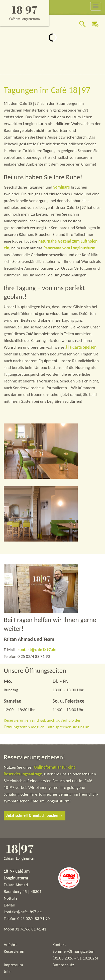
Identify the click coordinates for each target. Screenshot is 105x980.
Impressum (13, 965)
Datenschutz (63, 965)
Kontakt (59, 945)
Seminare (62, 187)
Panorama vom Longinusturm (69, 248)
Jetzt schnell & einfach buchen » (35, 816)
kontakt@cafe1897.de (37, 650)
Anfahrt (10, 945)
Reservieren (14, 951)
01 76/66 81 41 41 (30, 929)
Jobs (8, 972)
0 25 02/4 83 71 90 (33, 919)
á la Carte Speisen (81, 347)
